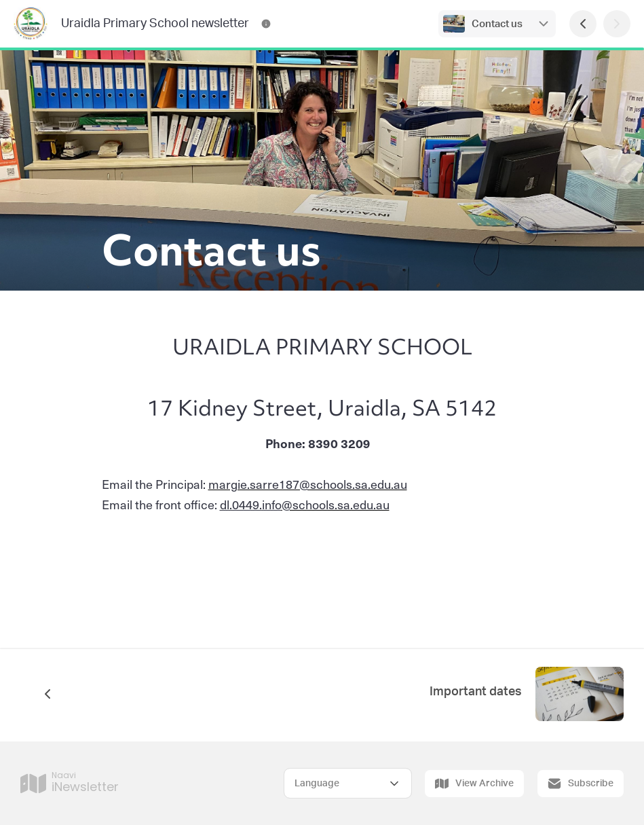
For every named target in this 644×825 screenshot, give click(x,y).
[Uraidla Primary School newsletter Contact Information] (266, 24)
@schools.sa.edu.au (326, 504)
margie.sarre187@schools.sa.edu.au (308, 484)
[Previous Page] (583, 24)
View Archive (474, 784)
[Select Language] (348, 783)
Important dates (476, 692)
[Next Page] (617, 24)
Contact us (497, 24)
